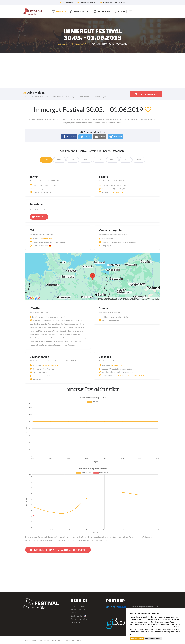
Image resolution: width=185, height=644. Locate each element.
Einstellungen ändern (153, 639)
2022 (86, 160)
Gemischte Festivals (50, 365)
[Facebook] (69, 137)
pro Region (104, 11)
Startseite (62, 44)
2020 (59, 160)
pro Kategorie (82, 11)
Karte (122, 11)
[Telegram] (115, 137)
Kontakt (139, 11)
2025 (126, 160)
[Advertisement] (92, 70)
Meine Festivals (87, 2)
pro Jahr (61, 11)
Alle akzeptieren (137, 639)
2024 (112, 160)
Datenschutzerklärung (80, 619)
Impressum (75, 622)
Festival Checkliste (78, 609)
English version (78, 616)
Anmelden (67, 2)
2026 (139, 160)
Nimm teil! (39, 217)
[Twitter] (85, 137)
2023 (99, 160)
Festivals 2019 (79, 44)
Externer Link (117, 192)
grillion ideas (70, 640)
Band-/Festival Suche (113, 2)
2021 (72, 160)
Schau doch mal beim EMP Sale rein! (130, 375)
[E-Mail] (100, 137)
